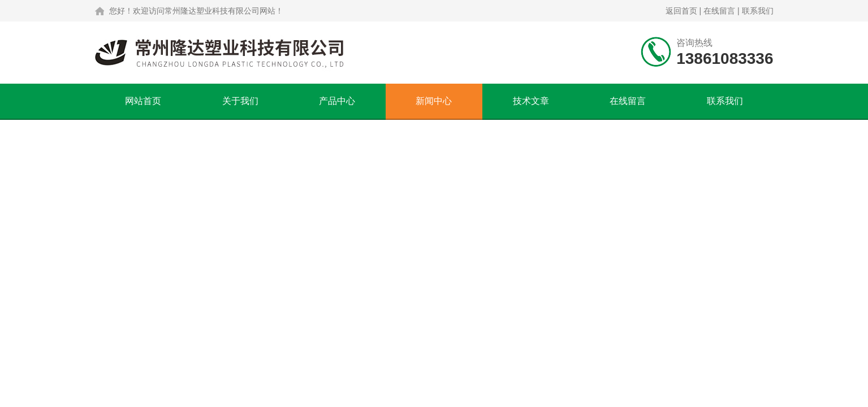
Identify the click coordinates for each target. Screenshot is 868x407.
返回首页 (681, 11)
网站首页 (143, 101)
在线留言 (719, 11)
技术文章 (531, 101)
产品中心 (337, 101)
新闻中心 (434, 101)
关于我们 (240, 101)
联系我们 (758, 11)
